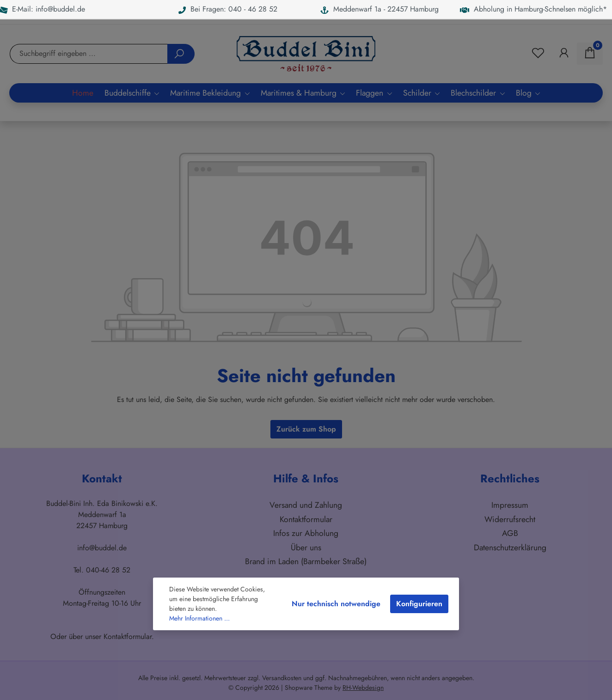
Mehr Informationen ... (199, 618)
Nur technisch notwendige (336, 604)
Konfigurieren (419, 604)
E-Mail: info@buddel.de (43, 9)
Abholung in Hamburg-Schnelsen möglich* (533, 9)
